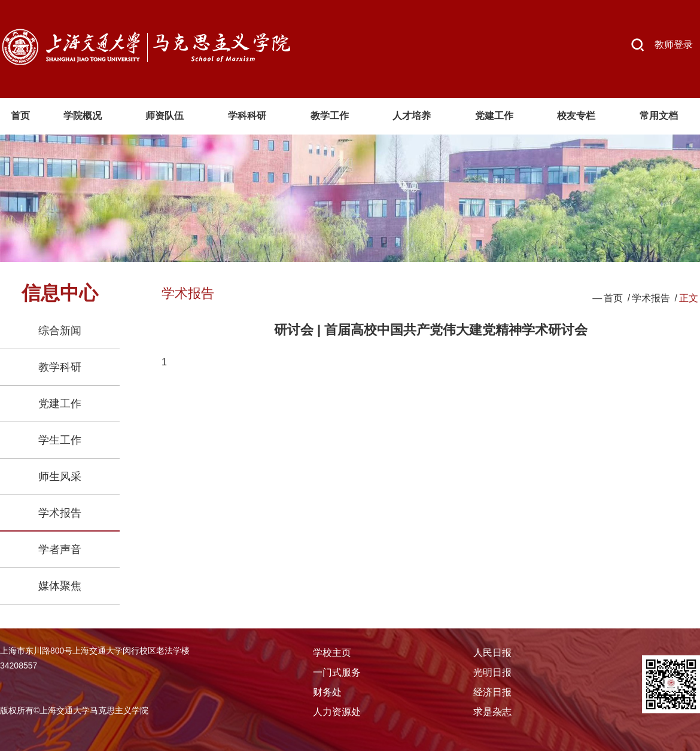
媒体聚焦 (60, 586)
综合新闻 (60, 331)
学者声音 (60, 549)
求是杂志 (492, 712)
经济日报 (492, 692)
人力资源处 (337, 712)
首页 (613, 298)
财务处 (327, 692)
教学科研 (60, 367)
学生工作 (60, 440)
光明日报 (492, 672)
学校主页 (332, 653)
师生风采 (60, 477)
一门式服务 (337, 672)
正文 (689, 298)
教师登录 (674, 45)
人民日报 (492, 653)
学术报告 (60, 513)
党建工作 (60, 404)
